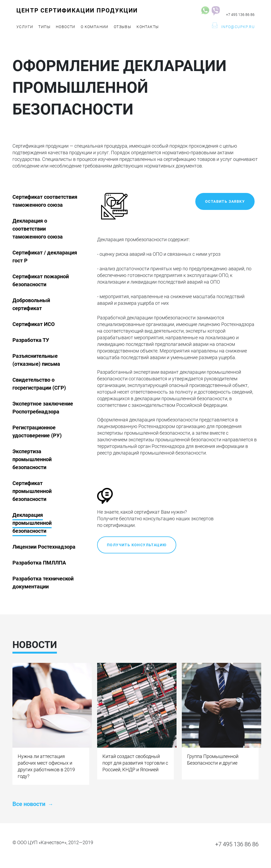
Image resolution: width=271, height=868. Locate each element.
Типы (44, 27)
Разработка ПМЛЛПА (39, 563)
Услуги (25, 27)
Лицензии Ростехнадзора (44, 547)
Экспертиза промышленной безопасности (32, 459)
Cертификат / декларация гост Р (45, 257)
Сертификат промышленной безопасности (32, 491)
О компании (95, 27)
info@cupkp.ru (238, 27)
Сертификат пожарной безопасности (41, 280)
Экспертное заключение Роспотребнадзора (43, 408)
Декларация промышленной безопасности (32, 523)
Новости (66, 27)
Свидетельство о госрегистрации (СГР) (39, 384)
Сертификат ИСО (34, 324)
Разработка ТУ (31, 340)
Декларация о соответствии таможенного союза (38, 229)
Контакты (148, 27)
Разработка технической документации (43, 583)
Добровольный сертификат (31, 304)
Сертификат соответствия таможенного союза (45, 201)
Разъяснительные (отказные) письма (36, 360)
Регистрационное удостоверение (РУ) (37, 431)
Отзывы (123, 27)
